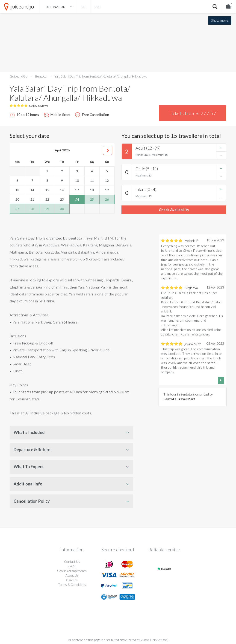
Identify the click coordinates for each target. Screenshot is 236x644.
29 (47, 209)
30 (62, 209)
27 (17, 209)
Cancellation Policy (32, 501)
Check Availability (174, 209)
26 (107, 199)
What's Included (29, 432)
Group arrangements (72, 571)
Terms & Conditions (72, 585)
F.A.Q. (72, 566)
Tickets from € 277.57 (193, 113)
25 (92, 199)
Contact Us (72, 562)
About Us (72, 575)
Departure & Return (32, 450)
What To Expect (29, 467)
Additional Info (28, 484)
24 (77, 199)
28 (32, 209)
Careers (72, 580)
